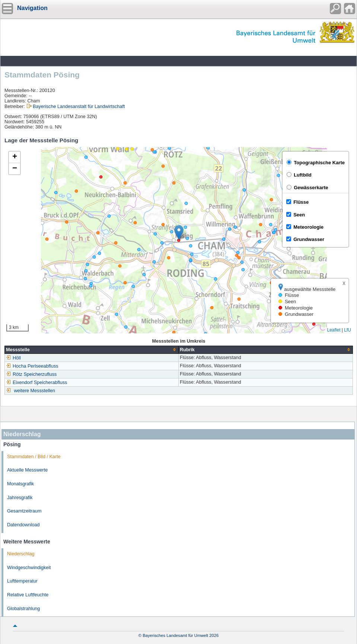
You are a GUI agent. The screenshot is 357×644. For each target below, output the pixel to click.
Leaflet (334, 330)
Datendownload (23, 525)
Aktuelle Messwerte (27, 470)
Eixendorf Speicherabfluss (36, 383)
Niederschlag (21, 554)
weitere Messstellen (35, 391)
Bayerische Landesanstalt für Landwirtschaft (79, 107)
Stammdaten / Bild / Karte (34, 457)
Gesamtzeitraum (24, 511)
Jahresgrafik (20, 498)
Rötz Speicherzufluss (31, 374)
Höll (13, 358)
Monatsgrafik (20, 484)
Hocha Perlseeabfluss (32, 366)
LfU (348, 330)
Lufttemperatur (22, 581)
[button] (179, 233)
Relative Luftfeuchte (28, 595)
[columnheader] (92, 350)
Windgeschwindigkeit (29, 568)
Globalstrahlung (23, 609)
